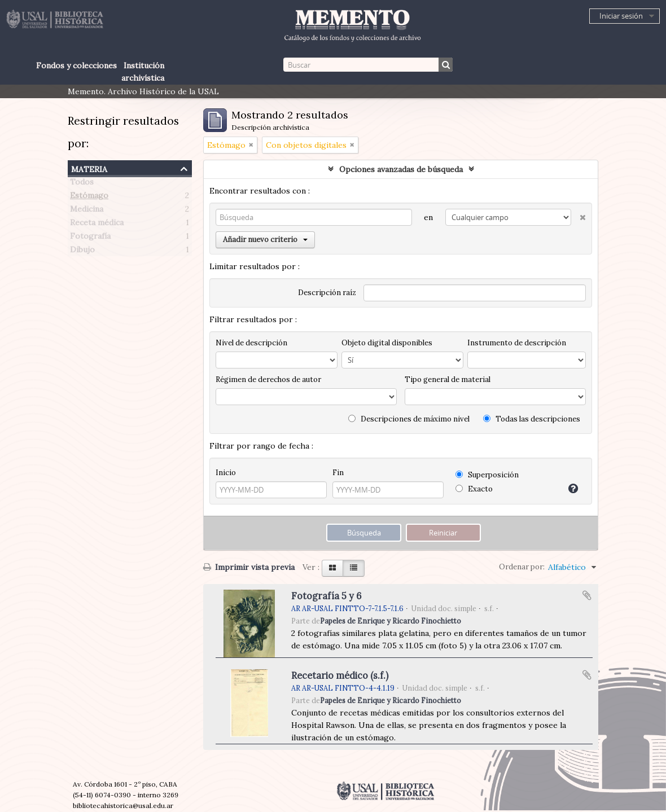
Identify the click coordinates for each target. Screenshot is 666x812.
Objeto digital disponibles (387, 343)
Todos (82, 184)
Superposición (487, 475)
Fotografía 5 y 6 (326, 596)
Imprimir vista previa (249, 567)
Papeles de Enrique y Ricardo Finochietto (391, 621)
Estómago (89, 197)
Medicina (87, 211)
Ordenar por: (522, 567)
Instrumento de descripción (517, 343)
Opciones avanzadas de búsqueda (401, 169)
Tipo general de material (448, 379)
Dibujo (82, 252)
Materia (89, 168)
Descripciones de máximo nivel (409, 419)
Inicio (226, 473)
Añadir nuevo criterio (265, 240)
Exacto (474, 489)
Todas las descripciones (532, 419)
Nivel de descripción (251, 343)
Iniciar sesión (621, 16)
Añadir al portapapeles (587, 595)
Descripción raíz (327, 293)
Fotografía (90, 238)
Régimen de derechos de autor (268, 379)
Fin (338, 473)
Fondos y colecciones (76, 65)
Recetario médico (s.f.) (340, 675)
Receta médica (97, 225)
